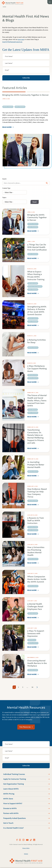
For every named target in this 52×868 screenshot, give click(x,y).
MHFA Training (33, 227)
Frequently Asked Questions (14, 818)
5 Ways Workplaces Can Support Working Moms (37, 369)
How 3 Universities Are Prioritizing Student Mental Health (36, 551)
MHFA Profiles (33, 410)
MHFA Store (8, 799)
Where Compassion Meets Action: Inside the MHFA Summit (37, 579)
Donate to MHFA (10, 808)
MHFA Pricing (9, 794)
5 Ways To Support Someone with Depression (36, 634)
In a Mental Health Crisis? (13, 828)
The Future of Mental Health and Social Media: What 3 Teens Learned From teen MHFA (37, 401)
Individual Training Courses (14, 774)
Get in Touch (8, 823)
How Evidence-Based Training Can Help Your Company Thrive (37, 493)
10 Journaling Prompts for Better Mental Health (36, 465)
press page (21, 39)
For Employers (33, 283)
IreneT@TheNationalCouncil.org (12, 42)
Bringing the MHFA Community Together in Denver (37, 218)
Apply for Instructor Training (15, 779)
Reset (35, 202)
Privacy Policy (26, 848)
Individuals (32, 640)
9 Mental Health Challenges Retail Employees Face (35, 607)
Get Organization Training (14, 784)
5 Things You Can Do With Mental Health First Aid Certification (37, 247)
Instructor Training (35, 286)
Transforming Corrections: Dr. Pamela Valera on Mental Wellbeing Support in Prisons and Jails (36, 436)
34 (32, 687)
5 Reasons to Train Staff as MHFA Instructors (36, 521)
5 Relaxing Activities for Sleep (37, 341)
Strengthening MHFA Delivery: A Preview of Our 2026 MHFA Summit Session (37, 311)
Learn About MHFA (11, 789)
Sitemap (26, 854)
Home (4, 7)
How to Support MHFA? (13, 804)
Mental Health (33, 224)
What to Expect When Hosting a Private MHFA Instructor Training (36, 276)
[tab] (14, 92)
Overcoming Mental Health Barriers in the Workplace (37, 663)
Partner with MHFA (11, 813)
